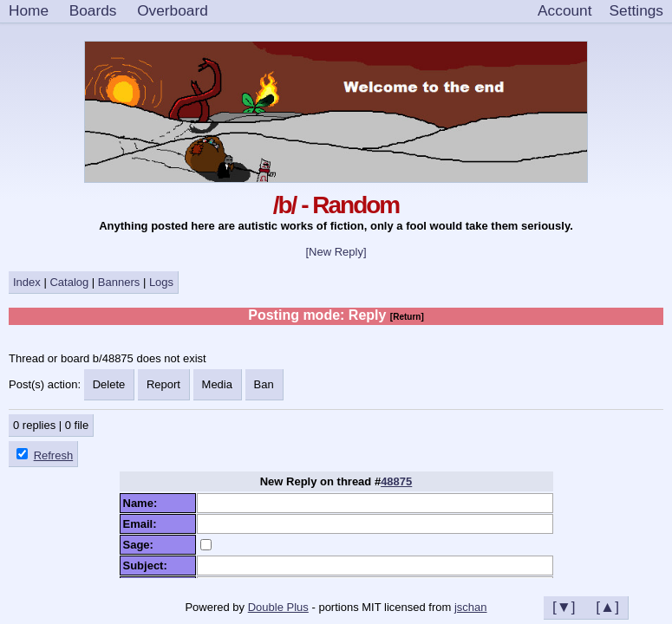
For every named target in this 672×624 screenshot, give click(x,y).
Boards (93, 10)
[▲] (607, 607)
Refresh (54, 455)
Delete (109, 384)
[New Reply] (336, 252)
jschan (471, 607)
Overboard (173, 10)
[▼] (564, 607)
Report (163, 384)
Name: (144, 503)
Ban (264, 384)
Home (29, 10)
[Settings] (636, 11)
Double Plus (278, 607)
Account (564, 10)
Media (217, 384)
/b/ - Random (336, 205)
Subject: (149, 565)
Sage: (142, 545)
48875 (396, 481)
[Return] (407, 317)
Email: (143, 524)
